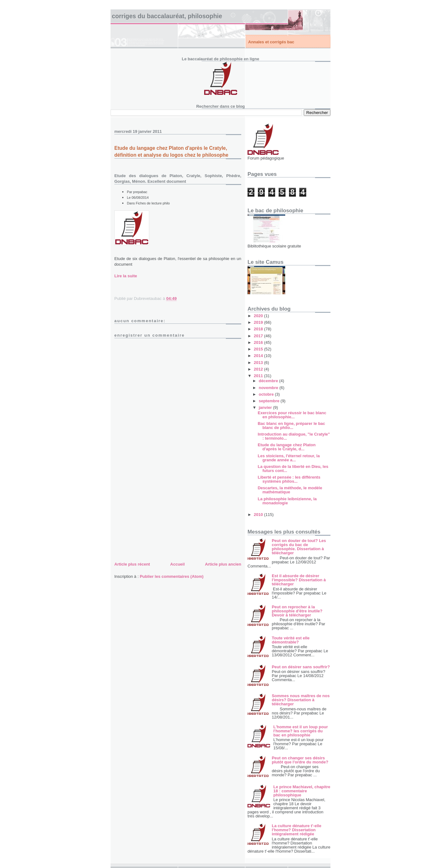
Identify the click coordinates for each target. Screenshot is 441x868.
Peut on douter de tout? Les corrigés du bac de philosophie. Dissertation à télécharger (299, 547)
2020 (259, 316)
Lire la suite (126, 276)
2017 (259, 336)
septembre (270, 401)
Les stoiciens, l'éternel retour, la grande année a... (289, 458)
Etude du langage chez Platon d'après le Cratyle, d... (286, 447)
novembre (269, 388)
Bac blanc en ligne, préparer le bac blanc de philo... (291, 426)
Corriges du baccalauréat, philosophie (167, 16)
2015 (259, 349)
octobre (267, 394)
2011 (259, 376)
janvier (266, 407)
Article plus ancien (223, 564)
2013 (259, 363)
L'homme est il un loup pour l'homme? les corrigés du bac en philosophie (301, 731)
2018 (259, 329)
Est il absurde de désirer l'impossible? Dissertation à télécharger (299, 580)
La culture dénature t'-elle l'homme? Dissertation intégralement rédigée (297, 830)
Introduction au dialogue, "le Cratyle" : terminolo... (294, 436)
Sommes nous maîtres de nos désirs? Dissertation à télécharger (301, 700)
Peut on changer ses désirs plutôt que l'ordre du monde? (300, 760)
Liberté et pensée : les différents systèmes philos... (289, 479)
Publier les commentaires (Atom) (172, 576)
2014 (259, 356)
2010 (259, 515)
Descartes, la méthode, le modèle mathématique (290, 490)
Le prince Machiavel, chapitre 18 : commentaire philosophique (302, 791)
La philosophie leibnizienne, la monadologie (287, 501)
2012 (259, 369)
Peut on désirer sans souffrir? (301, 667)
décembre (269, 381)
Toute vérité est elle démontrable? (291, 640)
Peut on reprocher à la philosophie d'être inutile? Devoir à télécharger (297, 611)
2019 (259, 322)
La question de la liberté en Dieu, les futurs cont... (293, 469)
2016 (259, 342)
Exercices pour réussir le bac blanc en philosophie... (292, 415)
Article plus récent (132, 564)
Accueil (177, 564)
